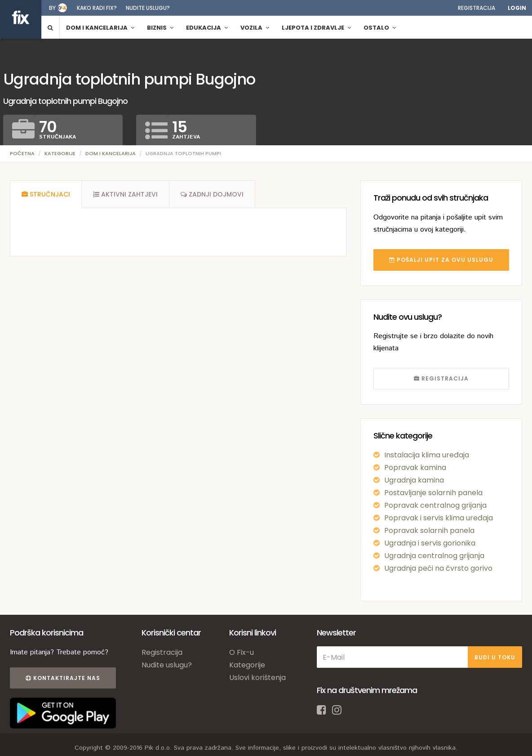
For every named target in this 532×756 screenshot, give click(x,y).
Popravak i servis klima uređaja (439, 518)
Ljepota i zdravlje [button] (316, 28)
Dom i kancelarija (111, 153)
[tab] (46, 194)
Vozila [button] (255, 28)
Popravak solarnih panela (429, 530)
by (52, 8)
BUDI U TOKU (495, 657)
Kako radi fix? (97, 8)
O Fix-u (242, 652)
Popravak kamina (415, 467)
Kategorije (60, 153)
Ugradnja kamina (414, 480)
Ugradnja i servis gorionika (430, 543)
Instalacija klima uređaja (427, 455)
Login (517, 8)
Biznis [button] (160, 28)
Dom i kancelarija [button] (100, 28)
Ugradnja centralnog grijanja (434, 556)
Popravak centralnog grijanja (435, 505)
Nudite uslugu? (148, 8)
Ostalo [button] (380, 28)
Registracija (477, 8)
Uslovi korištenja (257, 678)
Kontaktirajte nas (63, 678)
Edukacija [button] (207, 28)
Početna (22, 153)
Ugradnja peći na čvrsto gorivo (438, 568)
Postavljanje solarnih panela (433, 493)
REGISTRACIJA (441, 378)
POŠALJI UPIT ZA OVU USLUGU (441, 260)
